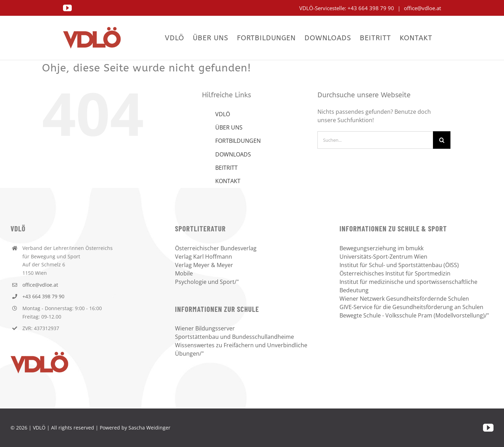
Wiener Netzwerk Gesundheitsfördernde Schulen (404, 299)
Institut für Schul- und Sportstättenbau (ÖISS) (399, 265)
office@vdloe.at (422, 8)
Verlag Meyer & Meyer (204, 265)
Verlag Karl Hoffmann (204, 257)
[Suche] (442, 140)
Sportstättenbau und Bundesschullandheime (234, 337)
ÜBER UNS (229, 127)
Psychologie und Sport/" (207, 282)
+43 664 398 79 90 (372, 8)
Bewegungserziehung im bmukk (381, 248)
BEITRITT (226, 168)
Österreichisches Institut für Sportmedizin (395, 273)
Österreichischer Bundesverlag (216, 248)
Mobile (184, 273)
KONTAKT (228, 181)
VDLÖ (223, 114)
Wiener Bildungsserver (205, 328)
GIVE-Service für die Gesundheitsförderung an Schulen (411, 307)
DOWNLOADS (233, 154)
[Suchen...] (375, 140)
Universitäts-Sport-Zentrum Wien (383, 257)
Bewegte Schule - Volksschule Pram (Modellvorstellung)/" (414, 315)
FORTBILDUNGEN (238, 141)
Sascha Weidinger (149, 428)
